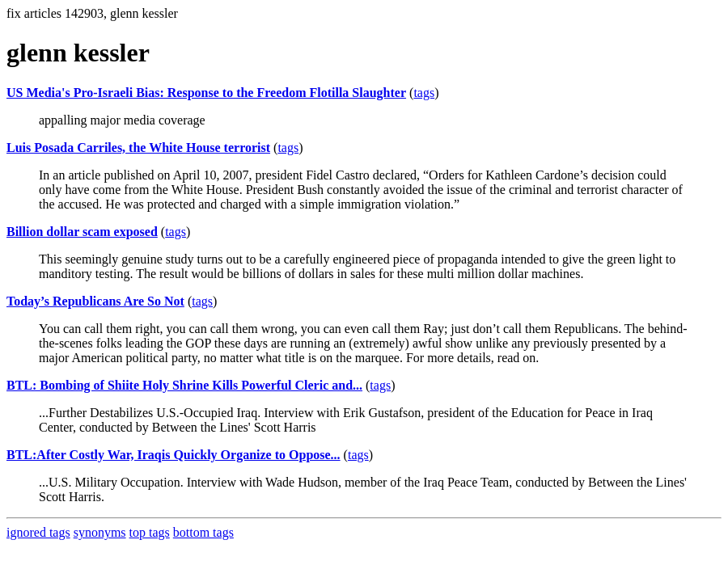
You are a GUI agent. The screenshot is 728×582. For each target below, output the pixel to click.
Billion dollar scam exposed (82, 232)
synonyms (100, 532)
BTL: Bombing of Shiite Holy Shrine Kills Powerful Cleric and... (184, 385)
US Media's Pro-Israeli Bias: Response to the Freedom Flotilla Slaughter (206, 93)
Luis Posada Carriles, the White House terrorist (138, 148)
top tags (150, 532)
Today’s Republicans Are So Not (95, 301)
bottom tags (203, 532)
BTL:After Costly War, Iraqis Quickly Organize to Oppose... (174, 455)
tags (424, 93)
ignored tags (38, 532)
